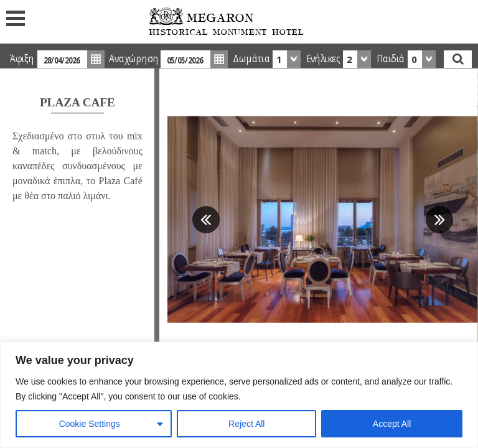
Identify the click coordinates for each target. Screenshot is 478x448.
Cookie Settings (90, 424)
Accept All (392, 424)
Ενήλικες (323, 59)
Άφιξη (22, 59)
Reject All (246, 424)
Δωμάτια (251, 59)
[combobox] (287, 59)
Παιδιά (391, 59)
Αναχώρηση (134, 59)
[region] (239, 395)
